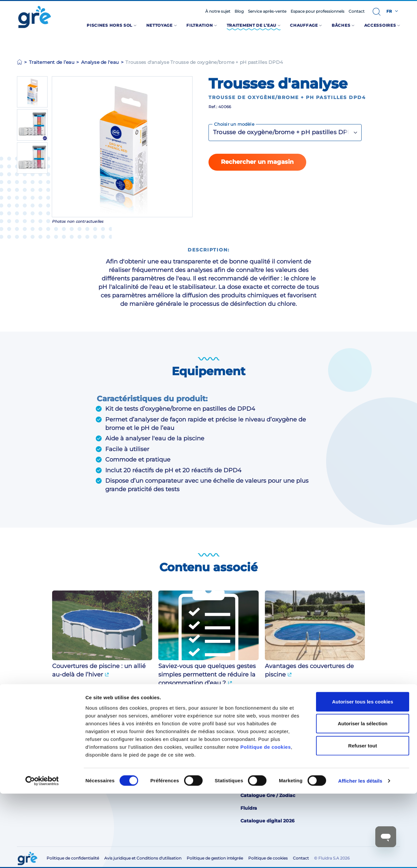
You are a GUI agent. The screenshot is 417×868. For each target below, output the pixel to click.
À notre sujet (218, 11)
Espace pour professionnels (317, 11)
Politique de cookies (266, 821)
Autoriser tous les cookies (363, 776)
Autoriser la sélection (363, 798)
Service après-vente (267, 11)
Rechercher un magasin (257, 162)
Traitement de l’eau (52, 62)
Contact (357, 11)
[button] (377, 12)
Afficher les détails (360, 855)
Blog (239, 11)
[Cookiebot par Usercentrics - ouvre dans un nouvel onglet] (42, 855)
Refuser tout (363, 820)
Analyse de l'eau (100, 62)
